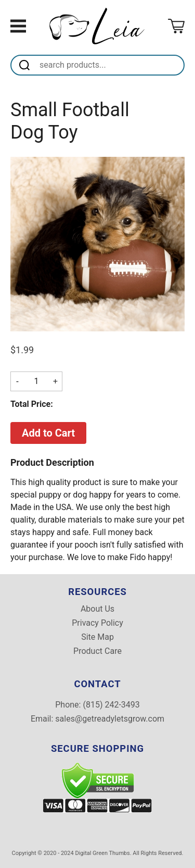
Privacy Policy (97, 623)
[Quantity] (36, 381)
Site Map (97, 637)
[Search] (110, 65)
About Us (97, 609)
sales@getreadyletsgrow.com (110, 719)
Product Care (97, 651)
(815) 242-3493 (111, 705)
